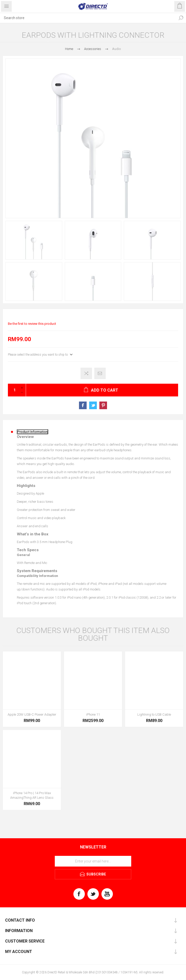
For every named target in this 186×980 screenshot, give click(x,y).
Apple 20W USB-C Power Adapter (32, 714)
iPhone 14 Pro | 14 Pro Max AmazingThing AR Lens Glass (32, 795)
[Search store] (88, 18)
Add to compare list (86, 373)
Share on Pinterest (103, 405)
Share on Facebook (83, 405)
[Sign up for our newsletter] (93, 861)
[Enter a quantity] (13, 390)
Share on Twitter (93, 405)
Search (181, 18)
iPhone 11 (93, 714)
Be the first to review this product (32, 324)
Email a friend (100, 373)
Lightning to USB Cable (154, 714)
